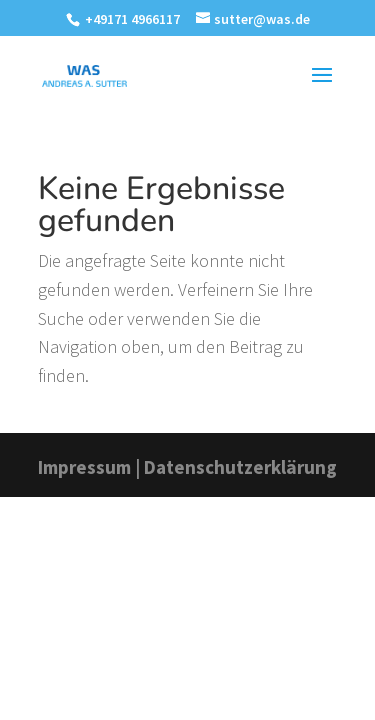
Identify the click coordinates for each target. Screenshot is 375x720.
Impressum (84, 467)
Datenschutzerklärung (240, 467)
